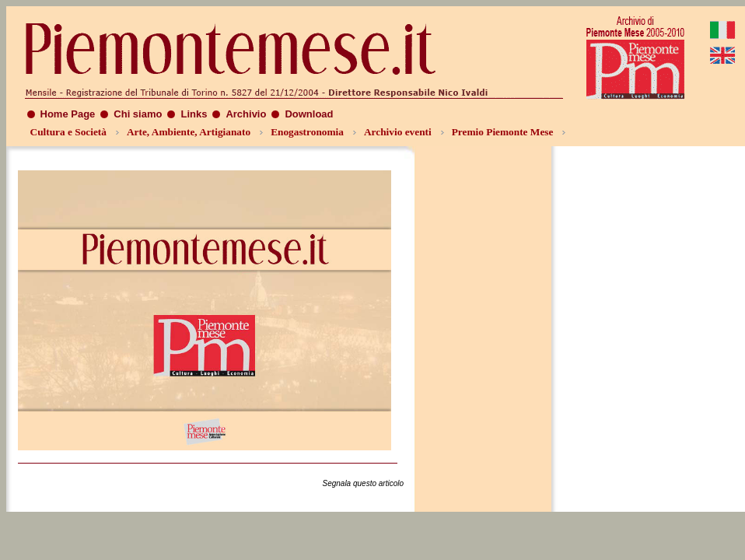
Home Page (68, 114)
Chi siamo (138, 114)
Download (309, 114)
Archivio (246, 114)
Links (194, 114)
